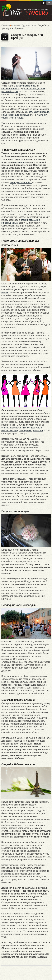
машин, (5, 292)
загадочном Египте (26, 86)
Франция (16, 25)
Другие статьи (29, 25)
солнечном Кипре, (11, 89)
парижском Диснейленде (16, 115)
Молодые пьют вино (21, 182)
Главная (6, 25)
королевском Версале (38, 112)
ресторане (20, 162)
